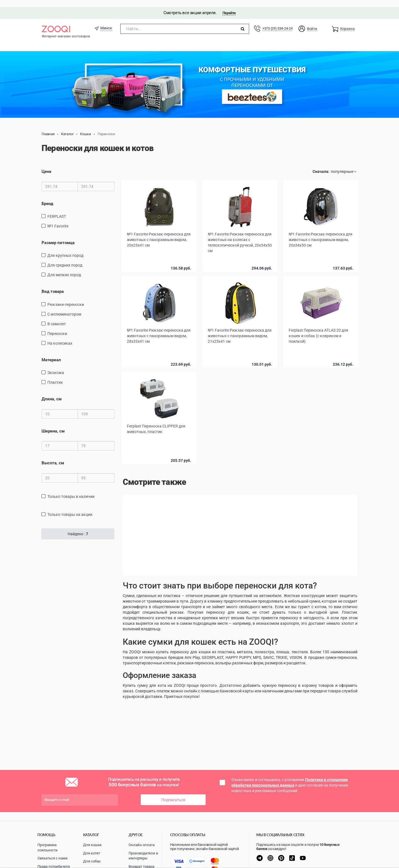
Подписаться (173, 793)
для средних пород (65, 258)
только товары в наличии (71, 490)
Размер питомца (58, 236)
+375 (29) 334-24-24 (277, 21)
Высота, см (53, 456)
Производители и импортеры (143, 856)
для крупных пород (65, 249)
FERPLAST (57, 209)
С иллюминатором (64, 307)
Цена (46, 165)
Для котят (92, 853)
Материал (51, 353)
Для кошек (92, 845)
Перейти (229, 6)
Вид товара (53, 285)
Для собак (92, 861)
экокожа (56, 366)
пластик (55, 375)
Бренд (47, 197)
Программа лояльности (48, 847)
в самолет (57, 317)
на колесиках (60, 336)
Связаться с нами (53, 858)
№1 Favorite (58, 219)
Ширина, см (53, 424)
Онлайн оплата (142, 845)
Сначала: (321, 165)
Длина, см (52, 392)
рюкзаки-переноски (66, 298)
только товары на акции (70, 508)
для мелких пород (64, 268)
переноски (57, 327)
